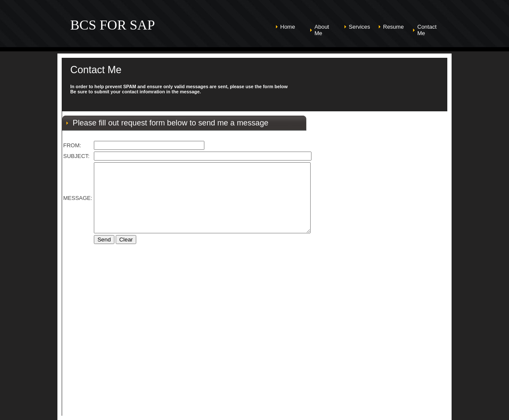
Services (359, 27)
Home (288, 27)
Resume (393, 27)
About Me (322, 30)
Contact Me (427, 30)
